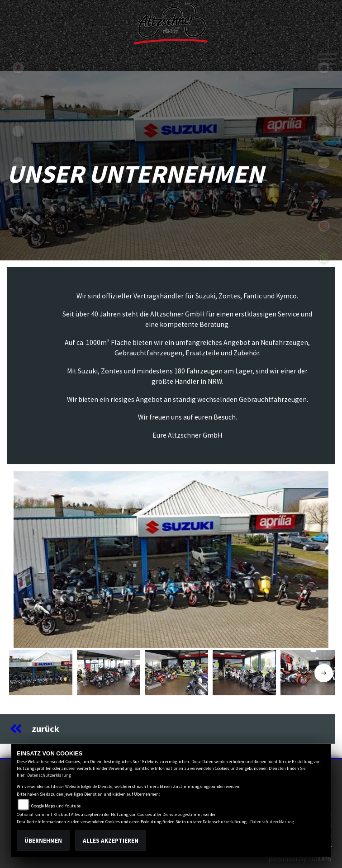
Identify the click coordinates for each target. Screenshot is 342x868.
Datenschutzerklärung (49, 775)
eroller (18, 131)
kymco (18, 99)
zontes (18, 194)
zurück (35, 729)
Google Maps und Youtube (56, 806)
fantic (18, 163)
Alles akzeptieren (111, 841)
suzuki (18, 68)
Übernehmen (43, 841)
